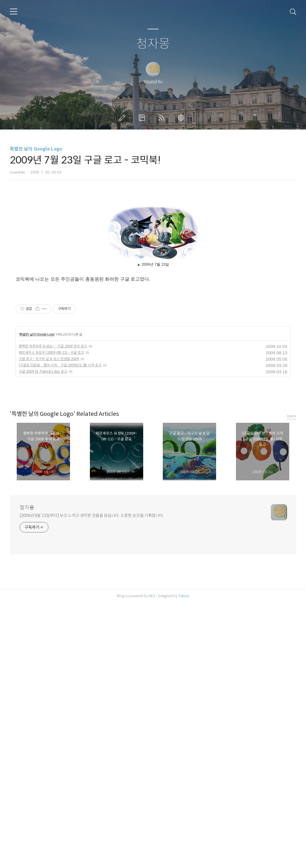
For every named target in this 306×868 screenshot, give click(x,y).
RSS (163, 118)
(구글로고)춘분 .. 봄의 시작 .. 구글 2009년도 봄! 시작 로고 (60, 630)
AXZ (152, 861)
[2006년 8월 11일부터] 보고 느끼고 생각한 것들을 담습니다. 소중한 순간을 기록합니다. (92, 780)
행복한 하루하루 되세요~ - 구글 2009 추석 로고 (53, 611)
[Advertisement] (153, 240)
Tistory (184, 861)
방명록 (143, 118)
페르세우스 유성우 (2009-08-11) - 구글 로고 (51, 617)
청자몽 (153, 44)
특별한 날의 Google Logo (36, 149)
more (292, 681)
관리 (182, 118)
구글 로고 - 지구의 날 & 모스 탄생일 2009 (49, 624)
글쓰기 (123, 118)
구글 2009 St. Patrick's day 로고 (43, 636)
